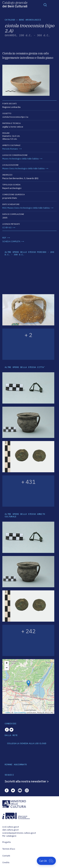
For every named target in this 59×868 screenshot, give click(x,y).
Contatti (6, 856)
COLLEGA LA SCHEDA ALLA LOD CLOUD (27, 743)
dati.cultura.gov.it (10, 830)
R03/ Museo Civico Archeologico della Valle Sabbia (26, 208)
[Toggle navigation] (45, 5)
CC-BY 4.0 (7, 228)
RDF (4, 238)
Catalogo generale (15, 4)
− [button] (7, 668)
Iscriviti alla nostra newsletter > (27, 781)
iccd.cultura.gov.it (11, 827)
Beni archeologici (30, 20)
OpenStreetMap (20, 713)
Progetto (7, 842)
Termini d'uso (9, 849)
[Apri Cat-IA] (46, 861)
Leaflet (8, 713)
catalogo (10, 20)
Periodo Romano (10, 149)
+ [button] (7, 663)
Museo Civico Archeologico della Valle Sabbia (23, 168)
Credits (6, 862)
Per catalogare (9, 836)
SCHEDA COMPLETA (11, 241)
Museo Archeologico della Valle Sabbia (20, 159)
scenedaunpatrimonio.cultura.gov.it (19, 833)
